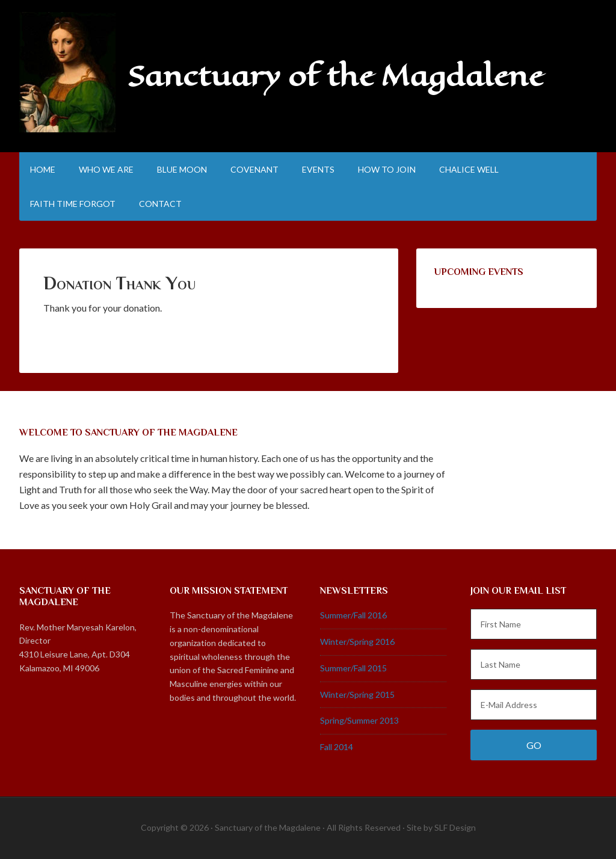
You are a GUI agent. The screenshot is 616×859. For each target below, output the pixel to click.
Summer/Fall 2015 (353, 668)
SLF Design (455, 827)
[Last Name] (534, 664)
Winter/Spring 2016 (357, 642)
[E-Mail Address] (534, 705)
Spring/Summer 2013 (359, 720)
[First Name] (534, 624)
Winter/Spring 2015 (357, 694)
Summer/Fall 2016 (353, 615)
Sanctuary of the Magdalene (335, 76)
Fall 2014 (337, 747)
